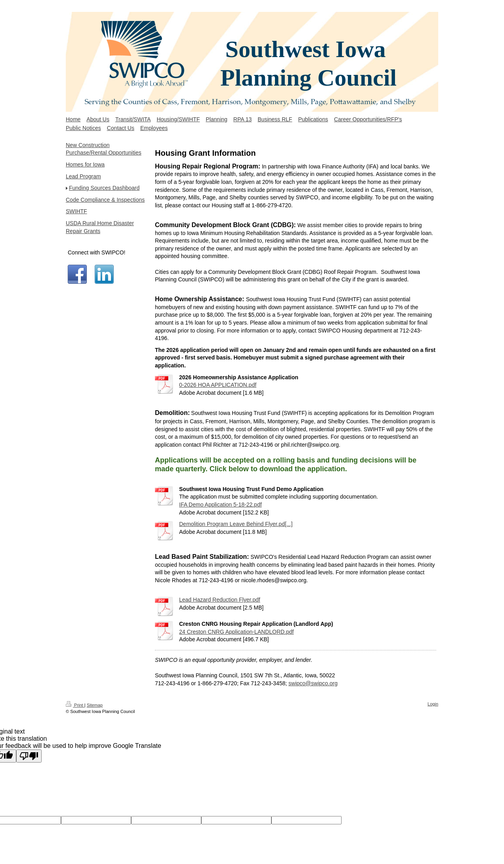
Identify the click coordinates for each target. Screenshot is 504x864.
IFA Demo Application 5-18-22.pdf (220, 505)
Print (75, 705)
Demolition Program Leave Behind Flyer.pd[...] (236, 524)
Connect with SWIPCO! (97, 252)
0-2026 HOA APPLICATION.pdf (218, 385)
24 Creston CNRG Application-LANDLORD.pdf (236, 632)
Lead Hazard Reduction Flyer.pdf (220, 600)
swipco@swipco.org (313, 683)
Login (433, 704)
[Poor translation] (29, 756)
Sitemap (95, 705)
